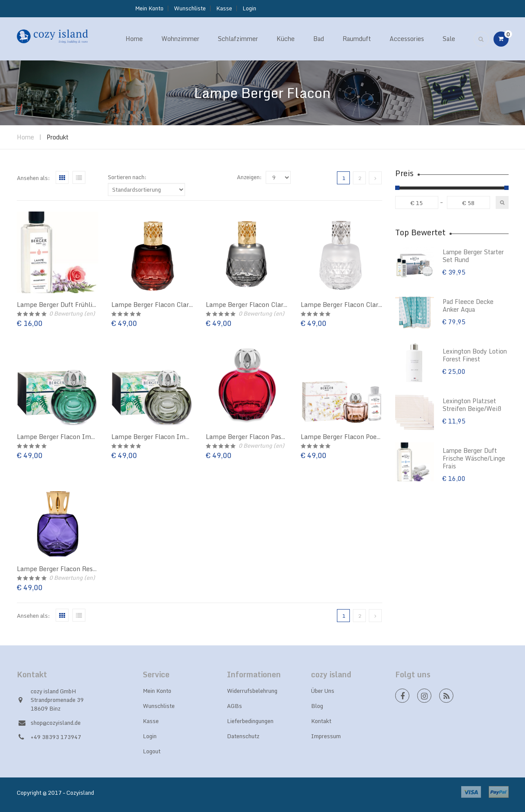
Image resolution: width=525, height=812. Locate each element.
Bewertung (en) (72, 313)
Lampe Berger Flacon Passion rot (255, 437)
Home (25, 137)
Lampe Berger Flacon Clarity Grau (257, 305)
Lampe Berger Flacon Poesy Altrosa (354, 437)
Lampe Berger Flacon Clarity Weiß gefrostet (366, 305)
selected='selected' (278, 177)
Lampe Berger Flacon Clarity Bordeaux (168, 305)
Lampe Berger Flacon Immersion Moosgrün (176, 437)
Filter (502, 202)
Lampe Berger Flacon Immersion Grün (74, 437)
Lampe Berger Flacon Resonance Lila (72, 569)
